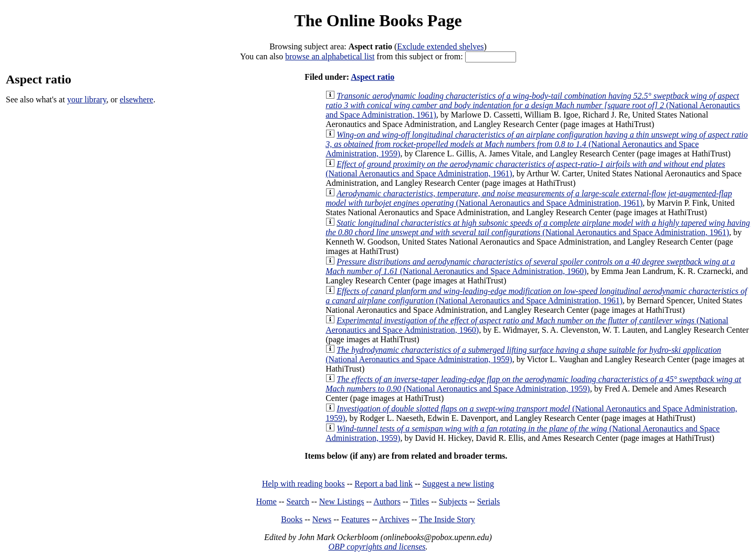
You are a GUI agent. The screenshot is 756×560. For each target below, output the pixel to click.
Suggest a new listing (458, 484)
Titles (419, 501)
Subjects (453, 501)
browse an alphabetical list (330, 56)
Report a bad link (384, 484)
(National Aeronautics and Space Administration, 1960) (530, 266)
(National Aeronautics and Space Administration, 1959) (537, 144)
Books (292, 519)
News (322, 519)
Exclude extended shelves (440, 46)
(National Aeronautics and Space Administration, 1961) (533, 105)
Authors (387, 501)
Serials (489, 501)
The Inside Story (447, 519)
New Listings (342, 501)
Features (355, 519)
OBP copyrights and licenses (377, 547)
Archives (394, 519)
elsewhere (136, 99)
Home (266, 501)
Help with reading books (303, 484)
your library (87, 99)
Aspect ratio (372, 77)
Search (298, 501)
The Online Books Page (378, 20)
